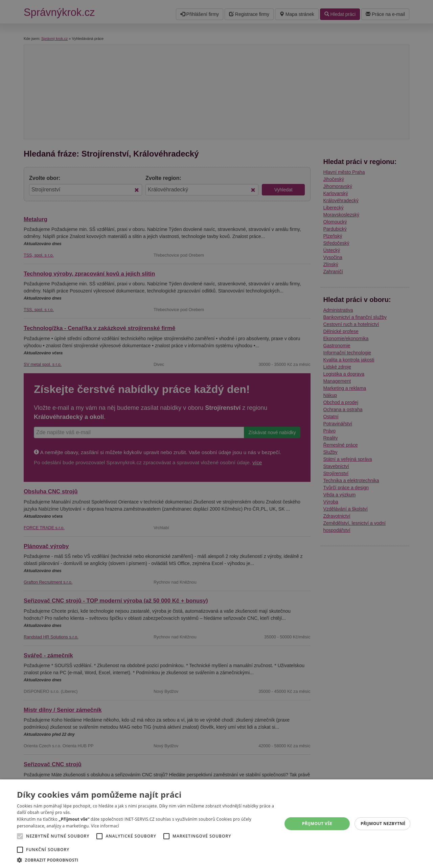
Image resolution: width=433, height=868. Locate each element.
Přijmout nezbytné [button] (383, 824)
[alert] (216, 434)
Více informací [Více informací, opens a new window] (105, 826)
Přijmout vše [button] (317, 824)
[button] (146, 860)
